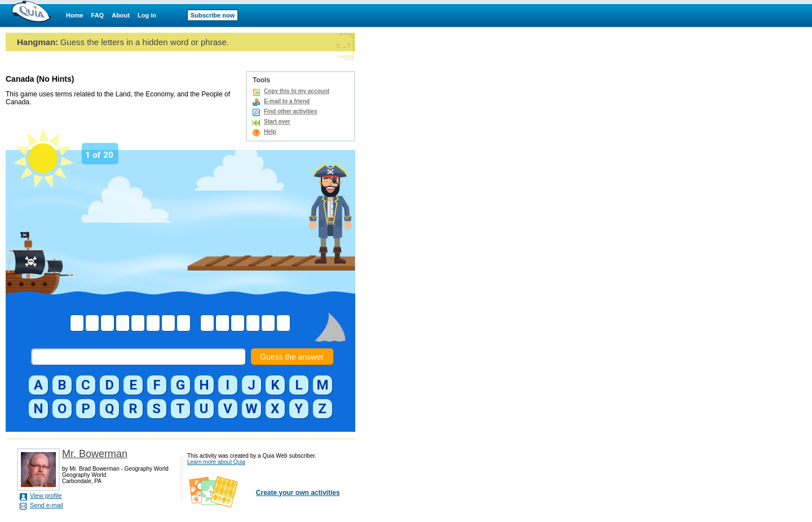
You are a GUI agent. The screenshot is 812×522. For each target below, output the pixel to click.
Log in (147, 15)
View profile (46, 496)
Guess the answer (292, 357)
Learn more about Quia (216, 462)
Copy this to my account (297, 91)
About (121, 15)
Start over (277, 121)
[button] (38, 385)
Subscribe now (213, 15)
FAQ (98, 15)
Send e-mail (47, 505)
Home (75, 15)
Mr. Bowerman (95, 454)
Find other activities (290, 111)
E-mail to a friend (287, 101)
